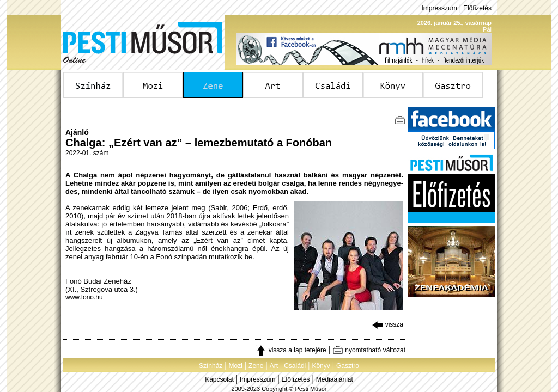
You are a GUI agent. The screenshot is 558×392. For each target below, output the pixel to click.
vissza (388, 324)
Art (274, 366)
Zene (256, 366)
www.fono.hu (84, 297)
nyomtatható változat (369, 350)
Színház (211, 366)
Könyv (321, 366)
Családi (295, 366)
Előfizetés (477, 8)
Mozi (236, 366)
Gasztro (348, 366)
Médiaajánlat (335, 379)
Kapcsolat (219, 379)
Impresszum (439, 8)
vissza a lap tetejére (291, 350)
